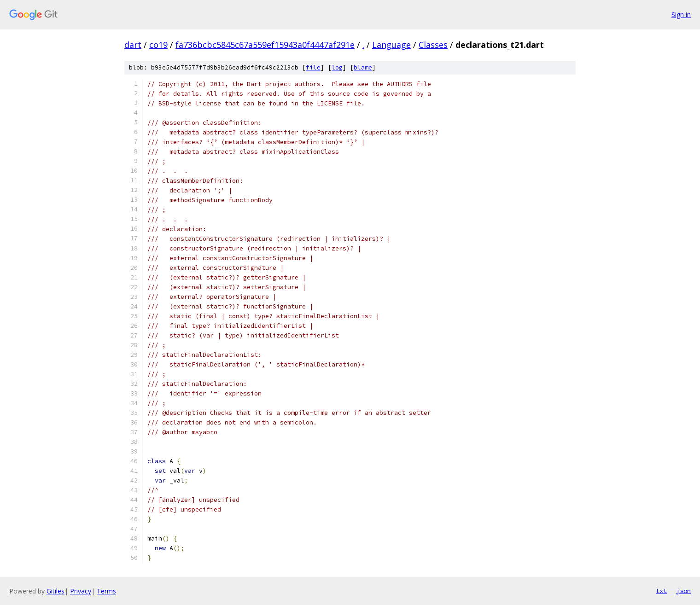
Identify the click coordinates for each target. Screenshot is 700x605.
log (337, 67)
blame (363, 67)
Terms (106, 591)
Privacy (81, 591)
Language (391, 45)
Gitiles (55, 591)
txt (661, 591)
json (683, 591)
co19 (158, 45)
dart (133, 45)
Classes (433, 45)
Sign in (681, 15)
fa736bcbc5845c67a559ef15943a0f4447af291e (265, 45)
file (313, 67)
